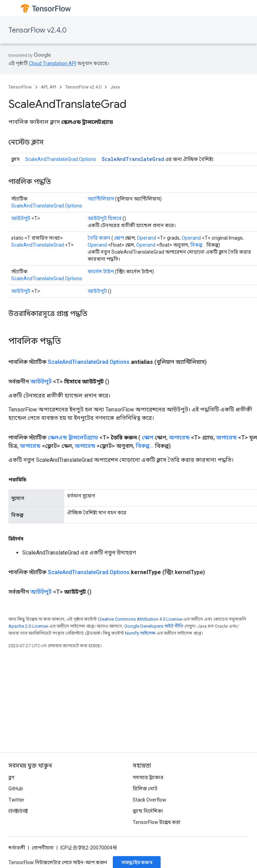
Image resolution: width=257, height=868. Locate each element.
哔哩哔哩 (18, 811)
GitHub (16, 789)
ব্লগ (11, 777)
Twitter (16, 800)
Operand (146, 238)
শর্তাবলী (17, 848)
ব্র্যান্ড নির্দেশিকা (148, 811)
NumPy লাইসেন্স (140, 633)
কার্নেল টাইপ (101, 271)
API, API (49, 87)
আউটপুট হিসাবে (105, 218)
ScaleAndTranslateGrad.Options (61, 159)
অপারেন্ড (179, 437)
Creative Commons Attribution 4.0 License (140, 619)
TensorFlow (20, 87)
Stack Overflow (149, 800)
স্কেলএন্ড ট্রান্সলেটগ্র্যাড (73, 437)
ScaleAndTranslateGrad (133, 159)
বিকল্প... (198, 245)
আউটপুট (21, 218)
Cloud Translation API (53, 63)
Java (115, 87)
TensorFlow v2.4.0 (38, 30)
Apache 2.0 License (28, 626)
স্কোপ (119, 238)
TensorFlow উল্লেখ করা (157, 822)
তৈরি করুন (99, 238)
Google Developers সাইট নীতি (154, 626)
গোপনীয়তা (43, 848)
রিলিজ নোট (145, 789)
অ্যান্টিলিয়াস (101, 199)
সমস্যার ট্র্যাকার (148, 777)
